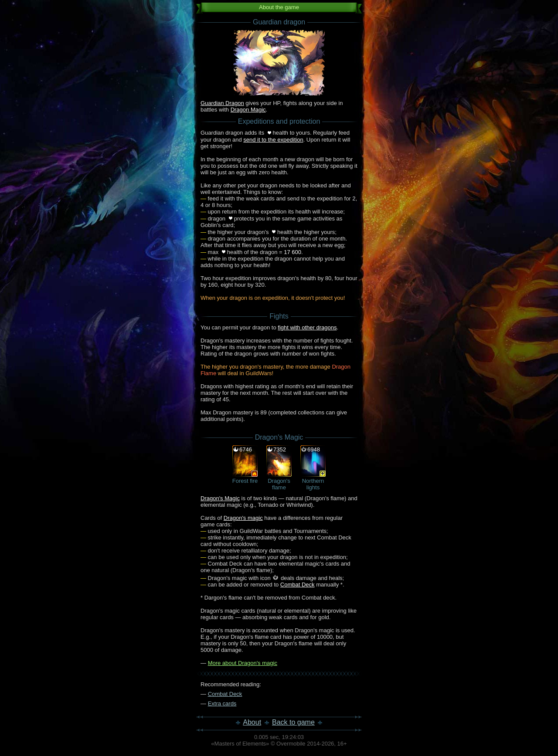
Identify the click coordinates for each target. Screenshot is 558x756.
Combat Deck (298, 585)
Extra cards (222, 703)
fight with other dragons (307, 327)
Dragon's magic (243, 518)
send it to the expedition (273, 140)
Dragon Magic (248, 110)
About (252, 722)
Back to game (293, 722)
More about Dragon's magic (243, 663)
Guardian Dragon (222, 103)
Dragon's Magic (220, 498)
